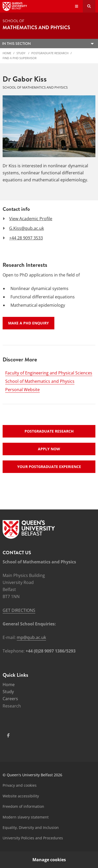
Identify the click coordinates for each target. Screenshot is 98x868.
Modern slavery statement (26, 817)
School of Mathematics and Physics (40, 381)
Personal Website (22, 390)
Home (7, 53)
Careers (10, 699)
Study (21, 53)
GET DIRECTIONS (19, 610)
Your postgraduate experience (49, 467)
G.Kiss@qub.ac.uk (27, 228)
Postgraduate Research (50, 53)
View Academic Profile (31, 219)
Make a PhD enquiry (28, 323)
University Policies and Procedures (33, 838)
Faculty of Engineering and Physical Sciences (49, 373)
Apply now (49, 449)
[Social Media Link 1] (8, 735)
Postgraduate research (49, 431)
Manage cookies (49, 860)
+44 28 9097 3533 (26, 238)
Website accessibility (21, 796)
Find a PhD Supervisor (20, 58)
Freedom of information (23, 806)
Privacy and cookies (20, 785)
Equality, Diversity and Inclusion (31, 827)
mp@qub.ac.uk (31, 637)
